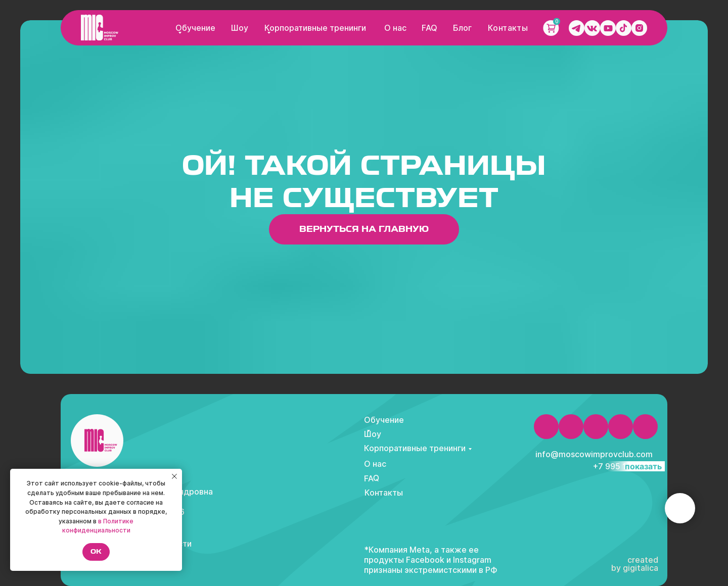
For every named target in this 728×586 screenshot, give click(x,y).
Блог (462, 28)
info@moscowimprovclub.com (594, 454)
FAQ (429, 28)
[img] (100, 28)
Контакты (508, 28)
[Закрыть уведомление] (174, 476)
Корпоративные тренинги (315, 28)
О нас (395, 28)
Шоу (240, 28)
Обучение (195, 28)
